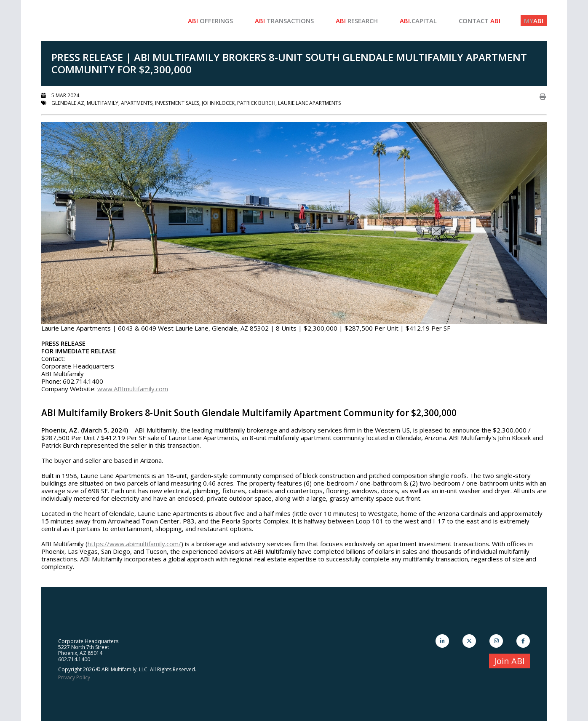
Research (357, 21)
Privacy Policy (74, 677)
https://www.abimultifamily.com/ (134, 544)
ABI (534, 21)
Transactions (284, 21)
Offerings (210, 21)
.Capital (418, 21)
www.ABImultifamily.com (133, 389)
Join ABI (509, 661)
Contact (480, 21)
